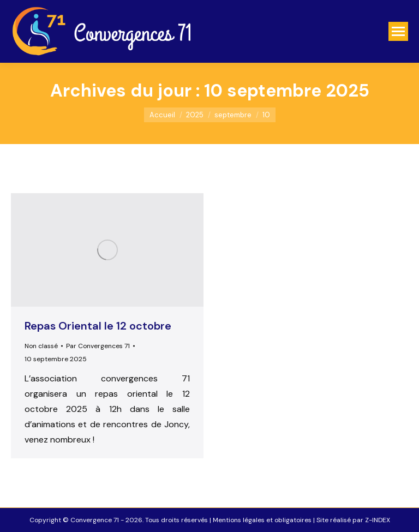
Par (98, 346)
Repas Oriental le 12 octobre (98, 326)
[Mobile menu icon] (398, 31)
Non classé (41, 346)
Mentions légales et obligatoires (262, 520)
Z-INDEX (378, 520)
